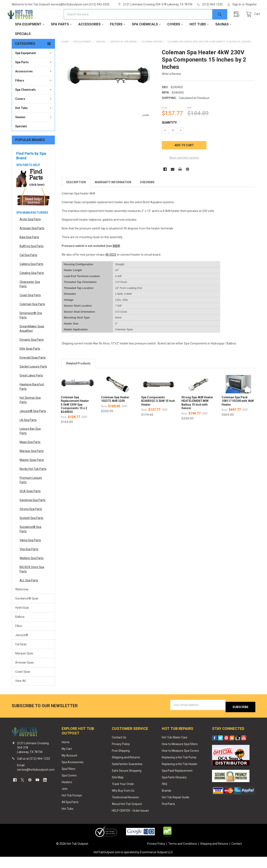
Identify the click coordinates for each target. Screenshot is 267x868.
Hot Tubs (199, 38)
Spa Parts (61, 38)
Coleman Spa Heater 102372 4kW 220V (115, 412)
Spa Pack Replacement (177, 782)
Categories (25, 57)
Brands (167, 802)
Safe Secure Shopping (127, 782)
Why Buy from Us (123, 802)
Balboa (20, 630)
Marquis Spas (24, 667)
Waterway (22, 603)
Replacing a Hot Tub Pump (179, 769)
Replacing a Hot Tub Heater (180, 775)
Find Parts (168, 815)
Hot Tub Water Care (175, 749)
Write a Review (172, 87)
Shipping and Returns (126, 769)
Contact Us (119, 749)
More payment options (184, 171)
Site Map (118, 789)
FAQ (165, 795)
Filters (118, 38)
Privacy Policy (121, 755)
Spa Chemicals (146, 38)
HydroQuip (22, 621)
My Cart (67, 760)
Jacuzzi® (22, 648)
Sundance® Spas (27, 612)
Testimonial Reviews (125, 809)
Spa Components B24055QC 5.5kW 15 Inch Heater (158, 414)
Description (76, 196)
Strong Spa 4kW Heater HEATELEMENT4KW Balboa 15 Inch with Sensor (197, 416)
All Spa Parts (70, 813)
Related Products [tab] (78, 377)
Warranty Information (113, 196)
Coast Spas (23, 685)
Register (251, 4)
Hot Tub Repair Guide (176, 809)
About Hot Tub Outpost (127, 815)
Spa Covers (69, 787)
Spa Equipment (30, 38)
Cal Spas (21, 658)
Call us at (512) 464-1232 (34, 770)
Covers (175, 38)
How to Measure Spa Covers (180, 762)
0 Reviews (147, 196)
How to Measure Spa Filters (180, 755)
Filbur (19, 639)
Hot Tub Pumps (72, 806)
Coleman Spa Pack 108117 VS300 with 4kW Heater (238, 414)
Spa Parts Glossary (174, 789)
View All (20, 694)
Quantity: (170, 136)
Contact (237, 855)
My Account (69, 767)
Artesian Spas (24, 676)
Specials (23, 47)
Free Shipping (121, 762)
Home (66, 753)
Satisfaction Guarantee (127, 775)
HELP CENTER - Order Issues (130, 822)
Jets (65, 800)
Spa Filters (69, 780)
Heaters (67, 793)
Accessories (91, 38)
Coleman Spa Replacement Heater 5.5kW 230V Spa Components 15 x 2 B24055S (75, 418)
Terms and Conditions (183, 855)
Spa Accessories (73, 773)
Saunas (223, 38)
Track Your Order (123, 795)
